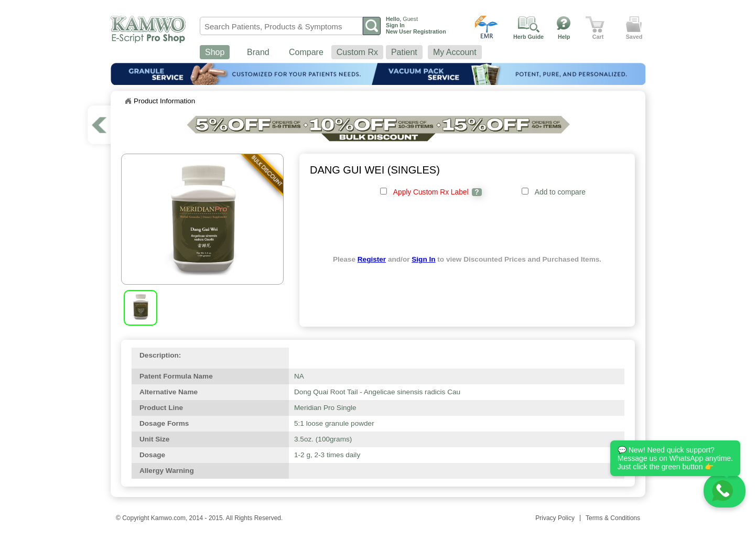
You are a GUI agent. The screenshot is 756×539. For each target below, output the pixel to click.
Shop (215, 52)
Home (128, 101)
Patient (404, 52)
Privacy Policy (555, 518)
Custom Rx (357, 52)
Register (372, 259)
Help (564, 37)
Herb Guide (528, 37)
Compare (306, 52)
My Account (455, 52)
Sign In (423, 259)
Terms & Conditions (613, 518)
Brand (258, 52)
